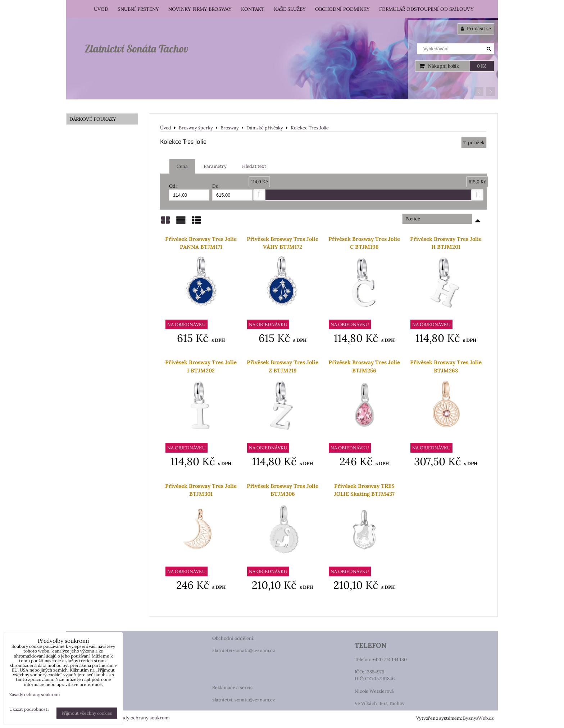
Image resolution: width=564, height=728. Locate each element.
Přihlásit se (476, 29)
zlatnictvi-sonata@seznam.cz (244, 651)
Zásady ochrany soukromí (142, 718)
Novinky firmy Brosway (200, 9)
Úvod (101, 9)
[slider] (259, 195)
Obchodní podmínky (342, 9)
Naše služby (290, 9)
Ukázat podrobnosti (29, 709)
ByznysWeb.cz (478, 718)
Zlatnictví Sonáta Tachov (136, 49)
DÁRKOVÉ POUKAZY (93, 119)
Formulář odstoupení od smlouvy (426, 9)
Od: (189, 192)
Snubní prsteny (138, 9)
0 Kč (482, 66)
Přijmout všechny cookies (87, 713)
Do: (232, 192)
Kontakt (253, 9)
